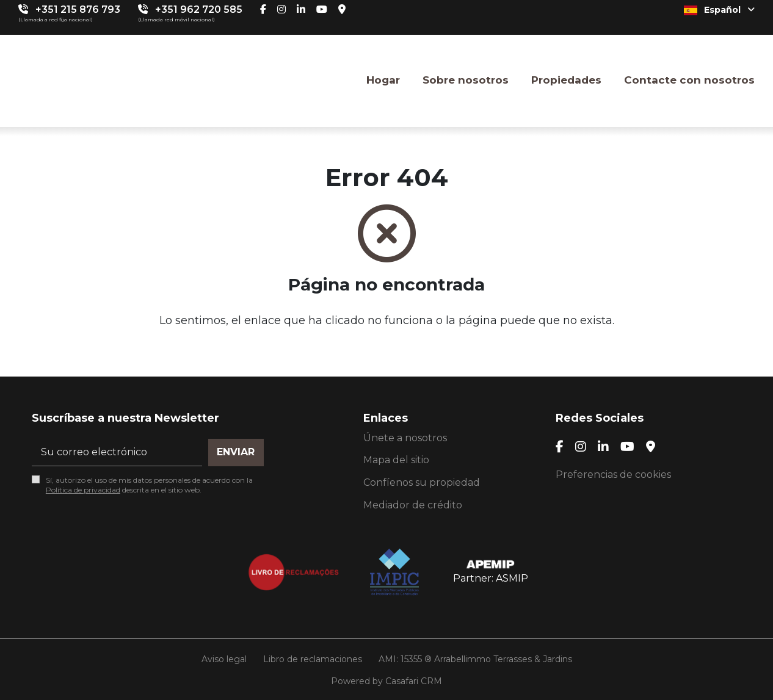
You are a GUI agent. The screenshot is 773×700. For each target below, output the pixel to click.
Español (719, 10)
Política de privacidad (83, 490)
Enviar (236, 452)
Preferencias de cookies (613, 474)
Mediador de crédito (413, 505)
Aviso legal (224, 659)
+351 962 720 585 (199, 9)
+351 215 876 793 (78, 9)
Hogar (383, 80)
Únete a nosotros (405, 438)
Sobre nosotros (466, 80)
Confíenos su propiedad (422, 482)
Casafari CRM (414, 681)
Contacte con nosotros (689, 80)
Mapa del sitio (396, 460)
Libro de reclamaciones (313, 659)
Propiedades (566, 80)
